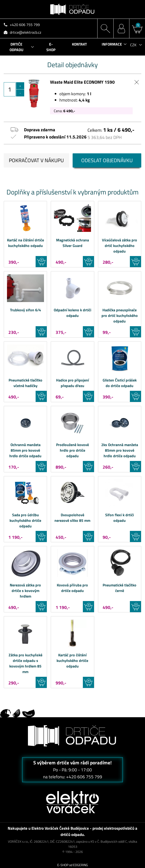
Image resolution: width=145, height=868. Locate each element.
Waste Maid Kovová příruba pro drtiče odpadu (72, 563)
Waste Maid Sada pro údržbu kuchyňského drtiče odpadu (25, 493)
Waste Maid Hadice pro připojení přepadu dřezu (72, 358)
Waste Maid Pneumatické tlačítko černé (120, 563)
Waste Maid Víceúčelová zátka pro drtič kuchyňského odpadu (120, 218)
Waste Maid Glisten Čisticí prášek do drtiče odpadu (120, 358)
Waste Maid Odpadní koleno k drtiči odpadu (72, 288)
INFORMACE (112, 44)
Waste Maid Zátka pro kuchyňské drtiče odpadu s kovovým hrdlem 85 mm (25, 633)
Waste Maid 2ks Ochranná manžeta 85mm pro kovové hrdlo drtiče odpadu (120, 423)
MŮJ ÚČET (121, 28)
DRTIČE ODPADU (16, 47)
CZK (133, 45)
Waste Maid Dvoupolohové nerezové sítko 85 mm (72, 493)
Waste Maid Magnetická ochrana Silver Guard (72, 218)
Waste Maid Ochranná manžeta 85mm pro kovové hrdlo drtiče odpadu (25, 423)
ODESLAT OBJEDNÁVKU (107, 160)
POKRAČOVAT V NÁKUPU (36, 160)
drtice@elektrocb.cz (25, 32)
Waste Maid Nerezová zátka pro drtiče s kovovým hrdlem (25, 563)
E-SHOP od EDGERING (73, 865)
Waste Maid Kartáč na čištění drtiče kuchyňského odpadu (25, 218)
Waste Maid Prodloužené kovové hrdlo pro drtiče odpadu (72, 423)
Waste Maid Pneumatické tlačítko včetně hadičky (25, 358)
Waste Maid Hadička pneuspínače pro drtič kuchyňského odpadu (120, 288)
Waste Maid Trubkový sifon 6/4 (25, 288)
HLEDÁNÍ (105, 28)
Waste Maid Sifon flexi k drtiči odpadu (120, 493)
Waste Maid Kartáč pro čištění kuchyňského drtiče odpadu (72, 633)
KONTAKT (79, 44)
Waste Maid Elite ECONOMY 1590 (82, 82)
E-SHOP (51, 47)
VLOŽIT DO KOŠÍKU (41, 262)
